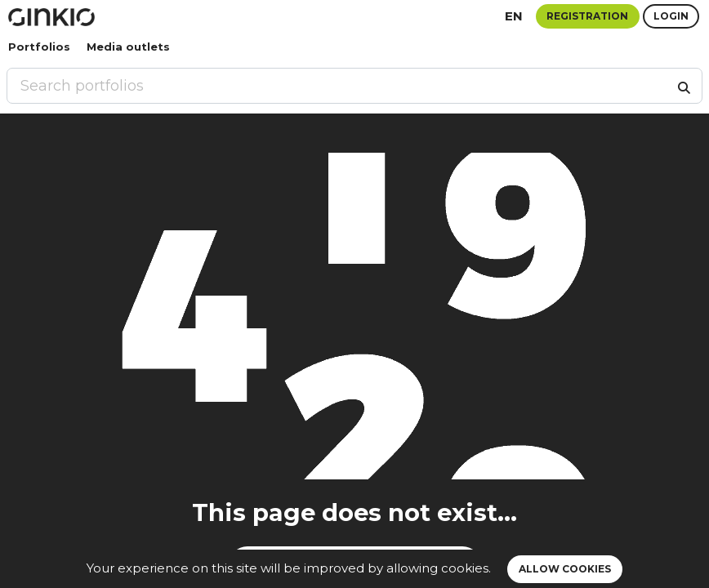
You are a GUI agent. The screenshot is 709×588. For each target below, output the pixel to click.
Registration (587, 16)
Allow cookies (565, 569)
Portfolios (39, 47)
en (514, 16)
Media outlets (128, 47)
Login (671, 16)
